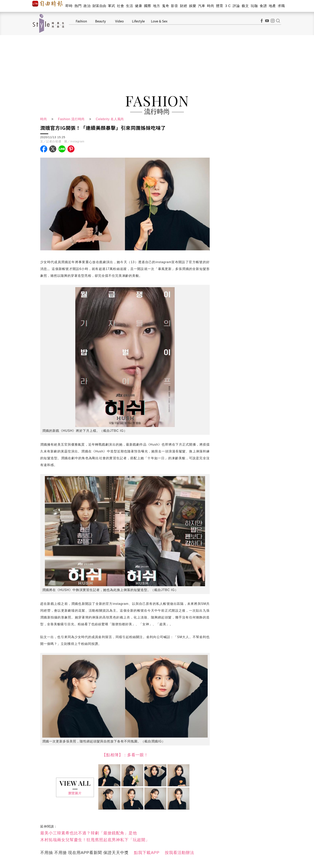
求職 (281, 6)
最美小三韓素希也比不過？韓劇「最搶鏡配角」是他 (89, 833)
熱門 (78, 6)
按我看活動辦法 (180, 853)
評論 (236, 6)
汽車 (202, 6)
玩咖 (254, 6)
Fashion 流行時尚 (72, 119)
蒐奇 (166, 6)
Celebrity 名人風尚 (111, 119)
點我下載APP (147, 853)
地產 (272, 6)
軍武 (111, 6)
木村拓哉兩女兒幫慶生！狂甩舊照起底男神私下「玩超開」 (95, 840)
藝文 (245, 6)
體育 (220, 6)
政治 (87, 6)
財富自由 (99, 6)
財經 (184, 6)
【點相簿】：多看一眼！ (125, 755)
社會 (120, 6)
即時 (69, 6)
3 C (228, 6)
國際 (147, 6)
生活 (129, 6)
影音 (175, 6)
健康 (138, 6)
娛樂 (193, 6)
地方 (156, 6)
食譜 (263, 6)
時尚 (211, 6)
